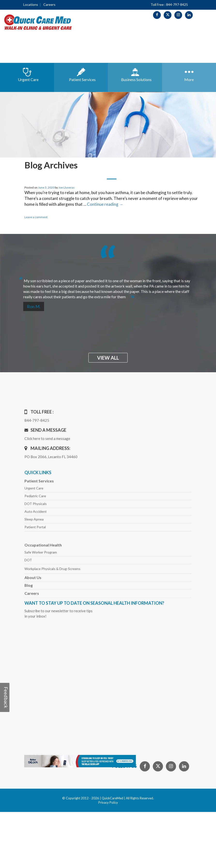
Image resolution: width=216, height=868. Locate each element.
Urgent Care (34, 488)
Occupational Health (43, 545)
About (33, 577)
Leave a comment (36, 217)
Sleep (34, 519)
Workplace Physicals (52, 569)
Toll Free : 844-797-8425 (169, 4)
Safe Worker (41, 552)
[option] (108, 287)
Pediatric (35, 496)
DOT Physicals (36, 504)
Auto (36, 511)
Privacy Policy (108, 802)
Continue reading (105, 204)
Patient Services (39, 481)
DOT (28, 560)
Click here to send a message (47, 438)
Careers (49, 4)
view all (108, 358)
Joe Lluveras (66, 187)
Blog (29, 585)
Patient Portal (35, 527)
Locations (31, 4)
